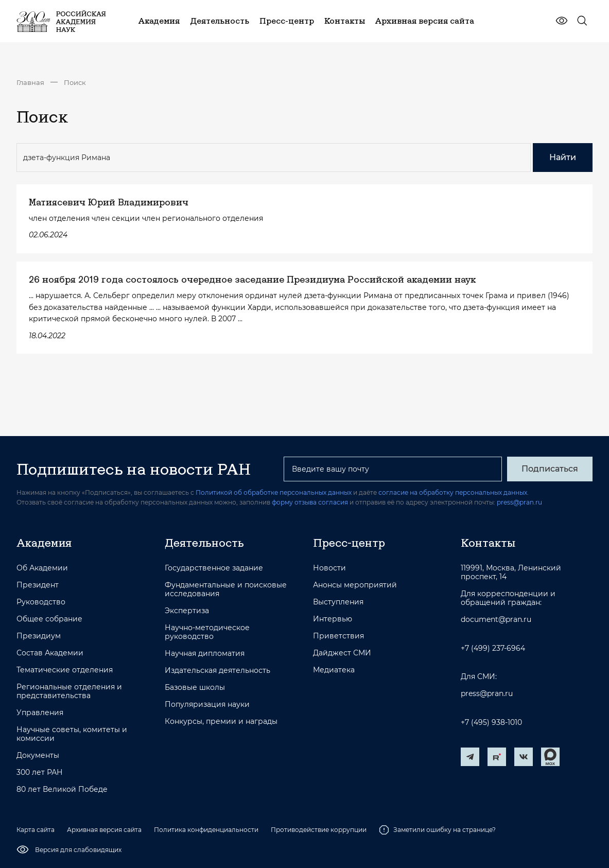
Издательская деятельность (217, 671)
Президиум (39, 636)
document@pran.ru (496, 620)
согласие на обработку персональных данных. (454, 492)
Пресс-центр (349, 543)
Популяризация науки (207, 705)
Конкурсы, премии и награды (221, 722)
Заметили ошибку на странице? (437, 830)
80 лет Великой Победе (62, 789)
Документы (38, 756)
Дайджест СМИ (342, 653)
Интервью (333, 619)
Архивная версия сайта (104, 830)
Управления (40, 713)
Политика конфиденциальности (206, 830)
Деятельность (204, 543)
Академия (44, 543)
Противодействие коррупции (319, 830)
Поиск (75, 82)
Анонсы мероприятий (355, 585)
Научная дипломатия (205, 654)
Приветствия (338, 636)
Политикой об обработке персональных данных (274, 492)
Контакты (488, 543)
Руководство (41, 602)
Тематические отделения (65, 670)
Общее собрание (49, 619)
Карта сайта (36, 830)
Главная (30, 82)
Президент (38, 585)
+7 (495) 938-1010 (491, 723)
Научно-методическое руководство (207, 632)
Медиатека (334, 670)
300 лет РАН (40, 772)
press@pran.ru (519, 502)
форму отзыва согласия (310, 502)
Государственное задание (214, 568)
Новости (329, 568)
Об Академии (42, 568)
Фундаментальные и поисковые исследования (226, 589)
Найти (563, 157)
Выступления (338, 602)
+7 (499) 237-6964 (493, 648)
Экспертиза (187, 611)
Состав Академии (50, 653)
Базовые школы (195, 688)
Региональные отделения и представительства (69, 691)
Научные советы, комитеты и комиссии (72, 734)
